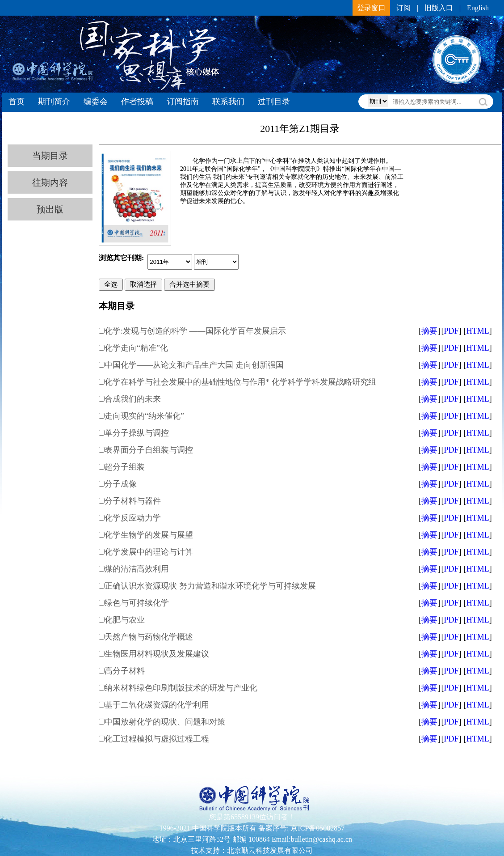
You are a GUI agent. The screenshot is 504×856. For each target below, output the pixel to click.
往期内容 (50, 182)
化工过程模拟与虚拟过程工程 (157, 739)
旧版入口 (439, 8)
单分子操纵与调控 (137, 433)
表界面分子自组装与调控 (149, 450)
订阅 (403, 8)
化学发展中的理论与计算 (149, 552)
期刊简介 (54, 102)
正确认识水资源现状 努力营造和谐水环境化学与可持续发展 (210, 586)
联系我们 (228, 102)
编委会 (96, 102)
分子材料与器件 (133, 501)
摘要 (429, 331)
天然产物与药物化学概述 (149, 637)
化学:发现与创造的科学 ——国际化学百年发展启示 (195, 331)
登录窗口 (371, 8)
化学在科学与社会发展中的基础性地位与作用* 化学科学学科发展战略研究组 (240, 382)
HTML (478, 331)
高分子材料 (125, 671)
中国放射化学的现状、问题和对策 (165, 722)
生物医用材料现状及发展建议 (157, 654)
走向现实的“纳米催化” (144, 416)
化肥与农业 (125, 620)
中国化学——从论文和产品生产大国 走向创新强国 (194, 365)
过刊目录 (274, 102)
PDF (451, 331)
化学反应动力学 (133, 518)
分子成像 (121, 484)
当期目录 (50, 156)
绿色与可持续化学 (137, 603)
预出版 (50, 209)
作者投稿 (137, 102)
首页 (17, 102)
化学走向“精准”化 (136, 348)
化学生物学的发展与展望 (149, 535)
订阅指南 (183, 102)
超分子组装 (125, 467)
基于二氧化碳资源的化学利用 (157, 705)
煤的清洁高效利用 (137, 569)
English (478, 8)
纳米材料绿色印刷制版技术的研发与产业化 (181, 688)
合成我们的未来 (133, 399)
